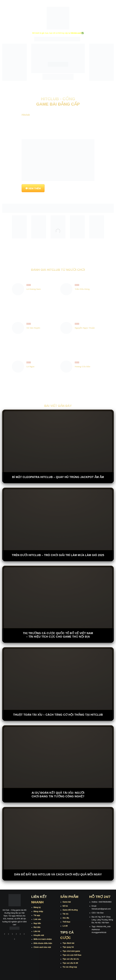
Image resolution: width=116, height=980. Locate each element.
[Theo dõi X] (16, 934)
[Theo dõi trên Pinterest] (15, 939)
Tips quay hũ (68, 947)
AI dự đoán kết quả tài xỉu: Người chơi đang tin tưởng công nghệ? (58, 795)
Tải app (37, 915)
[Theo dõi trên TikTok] (13, 934)
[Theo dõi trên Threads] (24, 934)
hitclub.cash (76, 33)
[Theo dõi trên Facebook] (5, 934)
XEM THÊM (35, 188)
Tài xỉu (66, 914)
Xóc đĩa (66, 918)
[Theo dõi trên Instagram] (9, 934)
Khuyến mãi (39, 935)
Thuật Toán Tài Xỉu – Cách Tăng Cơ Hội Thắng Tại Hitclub (58, 715)
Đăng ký (37, 907)
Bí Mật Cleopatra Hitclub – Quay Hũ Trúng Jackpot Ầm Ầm (58, 477)
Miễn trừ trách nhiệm (43, 939)
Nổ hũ (65, 906)
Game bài (67, 902)
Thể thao (67, 922)
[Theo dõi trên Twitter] (20, 934)
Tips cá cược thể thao (72, 955)
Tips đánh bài (68, 943)
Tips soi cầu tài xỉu (71, 959)
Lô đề (65, 926)
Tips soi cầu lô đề (70, 963)
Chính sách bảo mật (42, 947)
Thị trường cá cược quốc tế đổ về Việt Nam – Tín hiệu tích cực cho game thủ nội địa (58, 635)
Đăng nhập (38, 911)
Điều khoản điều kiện (43, 943)
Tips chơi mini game (71, 951)
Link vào (37, 919)
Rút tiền (37, 927)
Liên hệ (37, 931)
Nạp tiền (37, 923)
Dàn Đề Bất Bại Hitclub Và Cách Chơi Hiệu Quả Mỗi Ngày (58, 874)
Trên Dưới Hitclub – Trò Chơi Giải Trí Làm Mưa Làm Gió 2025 (58, 555)
